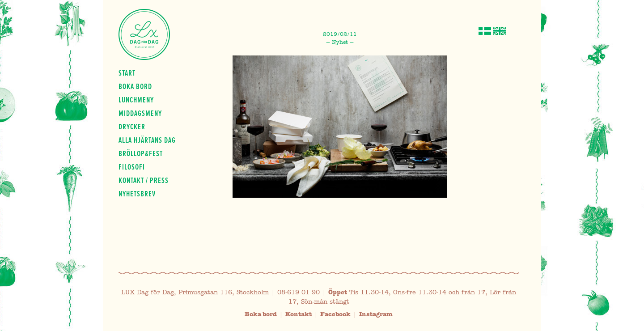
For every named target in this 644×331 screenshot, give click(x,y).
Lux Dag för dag (144, 34)
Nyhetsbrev (137, 194)
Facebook (335, 314)
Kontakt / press (144, 180)
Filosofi (132, 167)
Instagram (376, 314)
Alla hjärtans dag (147, 140)
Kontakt (299, 314)
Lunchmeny (136, 100)
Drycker (132, 127)
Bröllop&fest (141, 153)
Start (127, 73)
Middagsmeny (140, 113)
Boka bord (135, 86)
